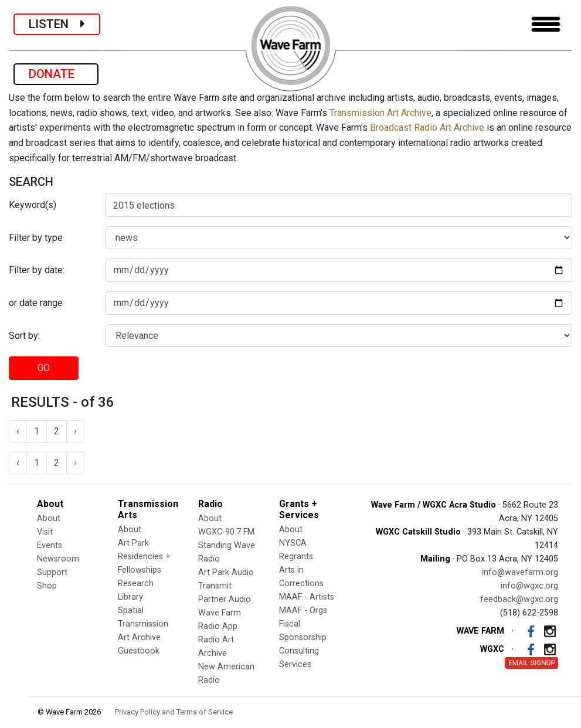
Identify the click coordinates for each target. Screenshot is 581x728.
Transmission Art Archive (380, 113)
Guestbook (139, 651)
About (49, 518)
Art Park (133, 543)
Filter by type (36, 238)
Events (50, 545)
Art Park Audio (226, 572)
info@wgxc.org (529, 586)
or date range (36, 303)
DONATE (56, 74)
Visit (45, 532)
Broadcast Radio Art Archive (427, 127)
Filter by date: (37, 270)
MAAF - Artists (307, 597)
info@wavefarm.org (520, 572)
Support (52, 572)
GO (44, 368)
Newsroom (58, 559)
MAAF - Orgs (303, 610)
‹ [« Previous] (18, 431)
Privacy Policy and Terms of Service (174, 712)
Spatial (131, 610)
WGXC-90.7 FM (226, 532)
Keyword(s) (33, 205)
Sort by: (24, 336)
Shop (47, 586)
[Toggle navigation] (546, 24)
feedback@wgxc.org (519, 599)
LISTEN (57, 24)
